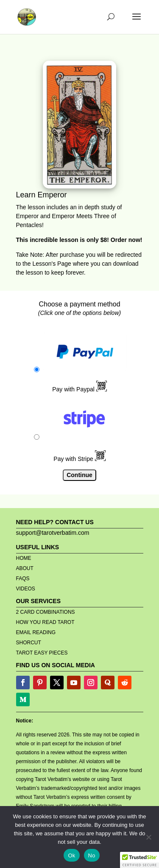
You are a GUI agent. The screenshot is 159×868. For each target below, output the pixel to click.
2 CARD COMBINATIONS (46, 612)
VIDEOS (26, 589)
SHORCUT (29, 643)
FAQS (23, 579)
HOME (24, 558)
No (92, 855)
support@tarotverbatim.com (53, 533)
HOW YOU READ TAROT (45, 622)
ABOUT (25, 568)
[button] (139, 860)
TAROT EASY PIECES (42, 653)
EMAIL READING (36, 632)
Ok (71, 855)
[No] (148, 837)
